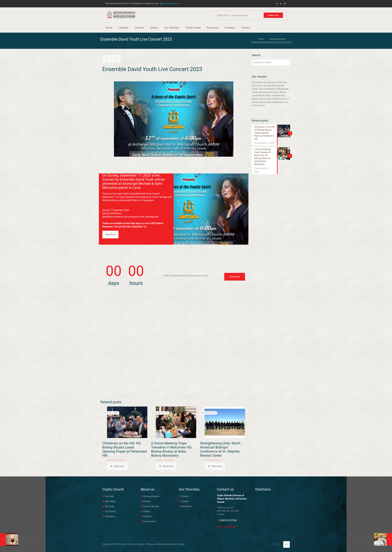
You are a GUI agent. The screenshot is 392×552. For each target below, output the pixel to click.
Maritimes (186, 506)
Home (261, 39)
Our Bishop (110, 511)
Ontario (185, 496)
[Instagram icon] (285, 4)
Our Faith (109, 496)
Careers (147, 501)
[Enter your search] (271, 62)
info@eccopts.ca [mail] (171, 3)
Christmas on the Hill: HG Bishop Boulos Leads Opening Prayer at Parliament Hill (125, 449)
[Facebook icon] (277, 4)
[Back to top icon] (287, 544)
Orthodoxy (110, 516)
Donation (148, 516)
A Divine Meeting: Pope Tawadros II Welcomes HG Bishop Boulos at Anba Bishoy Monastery (171, 449)
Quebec (185, 501)
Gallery (147, 511)
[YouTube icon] (281, 4)
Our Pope (110, 506)
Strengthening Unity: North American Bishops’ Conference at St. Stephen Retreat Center (220, 449)
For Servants (149, 521)
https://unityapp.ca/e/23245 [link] (116, 220)
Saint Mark (110, 501)
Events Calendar (151, 506)
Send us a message (227, 527)
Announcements (278, 39)
